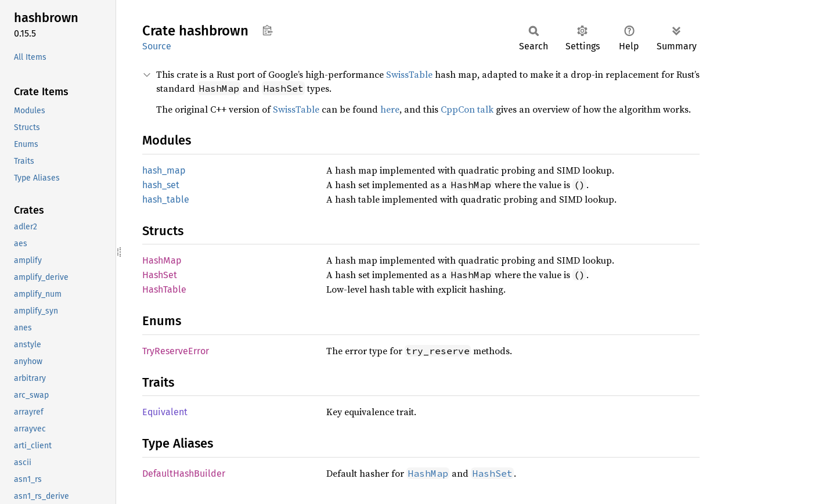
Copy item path (267, 30)
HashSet (160, 275)
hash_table (166, 199)
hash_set (161, 185)
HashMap (162, 260)
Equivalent (165, 412)
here (390, 109)
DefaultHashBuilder (184, 474)
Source (157, 46)
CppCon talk (467, 109)
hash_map (164, 170)
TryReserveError (176, 351)
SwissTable (409, 74)
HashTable (164, 289)
